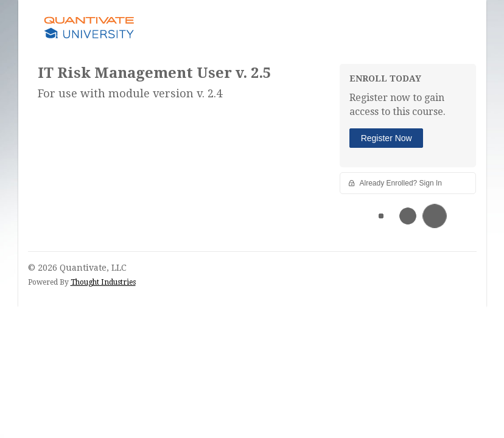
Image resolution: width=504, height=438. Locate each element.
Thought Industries (103, 282)
